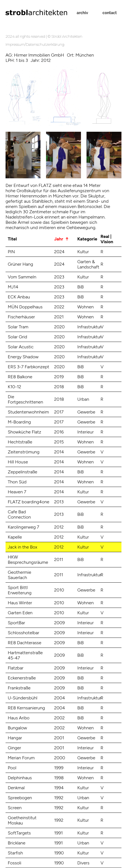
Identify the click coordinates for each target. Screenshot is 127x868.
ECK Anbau (19, 297)
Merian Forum (21, 758)
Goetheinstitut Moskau (22, 820)
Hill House (18, 462)
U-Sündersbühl (23, 698)
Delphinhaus (20, 778)
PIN (11, 252)
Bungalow (17, 728)
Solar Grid (17, 337)
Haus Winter (20, 603)
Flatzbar (16, 668)
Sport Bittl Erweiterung (20, 590)
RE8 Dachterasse (25, 643)
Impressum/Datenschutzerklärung (35, 44)
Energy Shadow (23, 357)
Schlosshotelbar (23, 633)
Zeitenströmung (24, 452)
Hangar (15, 738)
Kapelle (15, 537)
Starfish (15, 853)
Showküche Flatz (24, 432)
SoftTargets (19, 833)
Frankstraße (19, 688)
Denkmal (16, 788)
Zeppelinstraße (22, 472)
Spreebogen (20, 798)
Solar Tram (18, 327)
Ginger (14, 748)
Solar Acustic (21, 347)
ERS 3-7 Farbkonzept (29, 367)
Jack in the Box (22, 547)
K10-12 (14, 387)
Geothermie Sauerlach (20, 575)
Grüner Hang (20, 264)
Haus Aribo (19, 718)
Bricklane (16, 843)
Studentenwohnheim (28, 412)
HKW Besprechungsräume (28, 560)
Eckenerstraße (22, 678)
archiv (82, 13)
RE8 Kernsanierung (26, 708)
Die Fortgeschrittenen (25, 399)
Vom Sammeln (22, 277)
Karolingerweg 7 (23, 527)
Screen (15, 808)
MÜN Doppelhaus (25, 307)
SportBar (16, 623)
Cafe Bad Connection (19, 514)
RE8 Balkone (20, 377)
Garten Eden (20, 613)
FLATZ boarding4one (29, 502)
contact (110, 13)
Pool (12, 768)
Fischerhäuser (21, 317)
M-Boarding (19, 422)
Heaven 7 (17, 492)
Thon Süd (17, 482)
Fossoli (15, 863)
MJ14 (13, 287)
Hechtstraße (20, 442)
